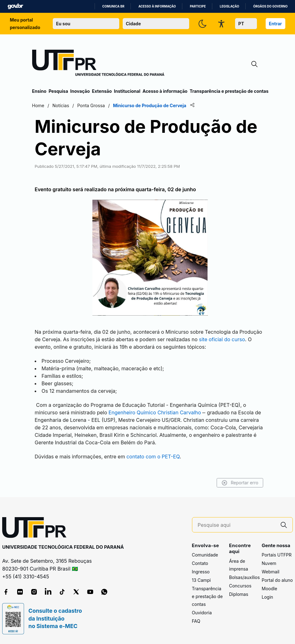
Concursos (240, 586)
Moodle (269, 589)
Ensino (39, 91)
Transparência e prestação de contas (229, 91)
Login (267, 597)
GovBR (15, 6)
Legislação (229, 6)
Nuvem (269, 563)
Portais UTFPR (277, 555)
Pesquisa (58, 91)
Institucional (127, 91)
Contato (200, 563)
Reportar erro (240, 483)
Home (38, 105)
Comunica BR (113, 6)
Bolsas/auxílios (244, 577)
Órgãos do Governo (270, 6)
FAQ (196, 621)
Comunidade (205, 555)
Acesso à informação (157, 6)
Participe (198, 6)
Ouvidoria (202, 613)
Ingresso (201, 572)
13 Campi (202, 580)
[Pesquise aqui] (236, 525)
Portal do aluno (277, 580)
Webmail (270, 572)
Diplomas (239, 594)
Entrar (275, 24)
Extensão (102, 91)
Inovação (80, 91)
